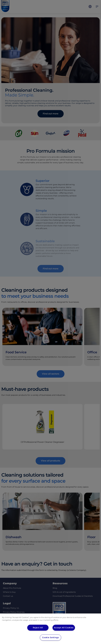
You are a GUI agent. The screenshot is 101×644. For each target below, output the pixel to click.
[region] (50, 629)
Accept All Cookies (64, 628)
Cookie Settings (50, 637)
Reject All (38, 628)
